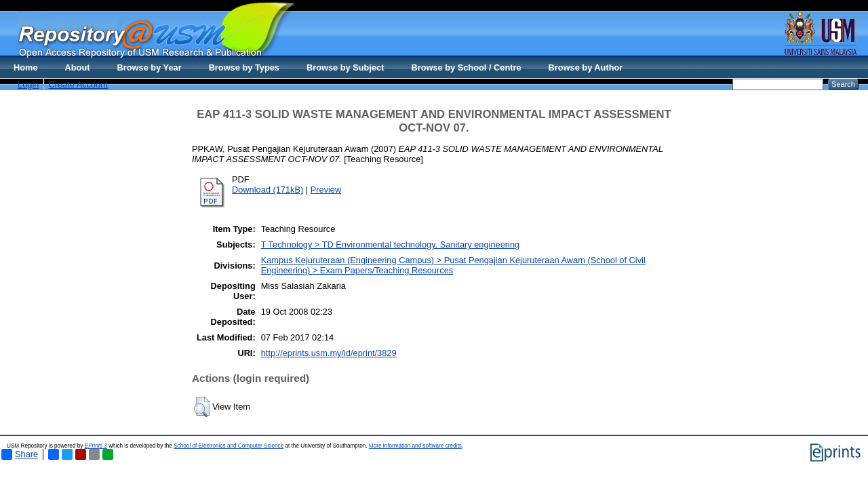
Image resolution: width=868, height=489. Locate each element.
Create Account (78, 84)
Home (26, 67)
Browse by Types (244, 67)
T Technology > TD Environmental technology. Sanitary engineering (390, 244)
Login (28, 84)
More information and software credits (415, 446)
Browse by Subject (346, 67)
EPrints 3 (96, 446)
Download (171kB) (268, 190)
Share (20, 454)
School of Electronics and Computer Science (229, 446)
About (78, 67)
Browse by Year (150, 67)
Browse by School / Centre (466, 67)
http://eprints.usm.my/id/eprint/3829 (329, 353)
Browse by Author (586, 67)
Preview (326, 190)
